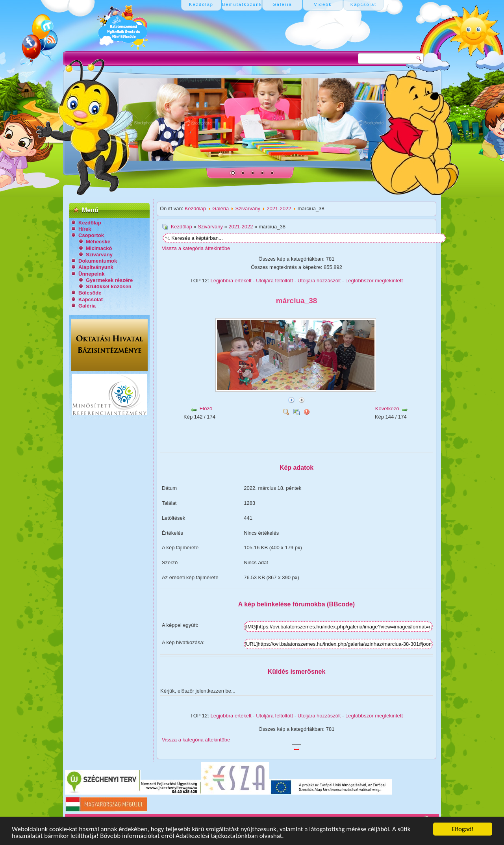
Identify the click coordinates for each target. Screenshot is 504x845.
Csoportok (91, 235)
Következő (387, 409)
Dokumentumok (98, 261)
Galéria (87, 306)
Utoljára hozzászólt (319, 281)
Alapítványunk (96, 267)
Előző (206, 409)
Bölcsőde (90, 293)
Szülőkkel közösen (109, 286)
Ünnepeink (91, 274)
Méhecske (98, 242)
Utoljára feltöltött (274, 281)
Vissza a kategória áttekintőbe (196, 248)
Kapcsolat (91, 299)
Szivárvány (99, 255)
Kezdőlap (90, 223)
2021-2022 (279, 208)
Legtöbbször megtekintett (374, 281)
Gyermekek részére (109, 280)
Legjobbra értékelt (231, 281)
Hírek (85, 229)
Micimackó (99, 248)
